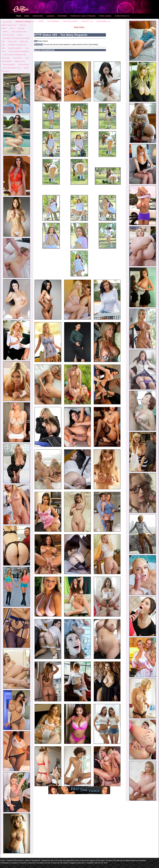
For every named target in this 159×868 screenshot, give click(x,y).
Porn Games (105, 16)
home (41, 21)
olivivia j (6, 32)
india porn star (20, 61)
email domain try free (19, 32)
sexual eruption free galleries (19, 51)
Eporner (62, 16)
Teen (18, 16)
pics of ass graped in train (12, 68)
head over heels (8, 35)
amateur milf (12, 42)
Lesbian (50, 16)
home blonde (7, 22)
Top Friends (53, 21)
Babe (27, 16)
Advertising (136, 21)
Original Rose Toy (25, 21)
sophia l (20, 35)
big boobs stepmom (15, 48)
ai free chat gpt (23, 65)
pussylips (21, 28)
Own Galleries (70, 21)
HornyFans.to (122, 16)
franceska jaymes (9, 65)
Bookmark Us (103, 21)
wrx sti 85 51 (18, 58)
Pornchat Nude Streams (83, 16)
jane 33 (12, 28)
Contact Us (87, 21)
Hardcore (38, 16)
